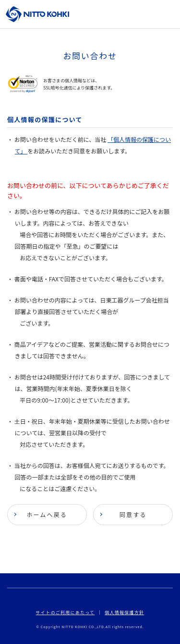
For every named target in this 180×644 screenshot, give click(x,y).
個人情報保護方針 (124, 612)
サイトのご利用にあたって (66, 612)
